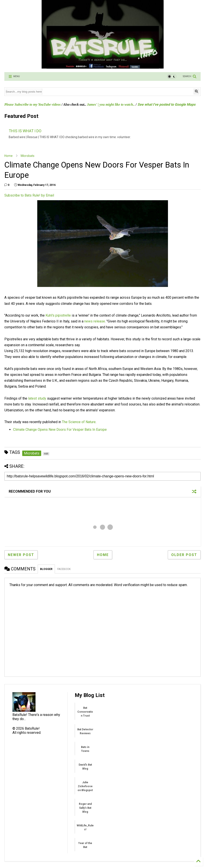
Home (8, 156)
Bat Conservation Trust (85, 712)
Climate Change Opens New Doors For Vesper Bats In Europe (60, 430)
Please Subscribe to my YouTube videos (32, 104)
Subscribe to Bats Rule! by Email (29, 195)
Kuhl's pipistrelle (58, 315)
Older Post (184, 555)
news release (95, 321)
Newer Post (21, 555)
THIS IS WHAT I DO (25, 131)
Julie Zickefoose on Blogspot (85, 786)
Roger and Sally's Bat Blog (85, 808)
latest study (37, 398)
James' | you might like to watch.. (111, 104)
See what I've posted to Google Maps (166, 104)
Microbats (28, 156)
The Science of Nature (79, 422)
